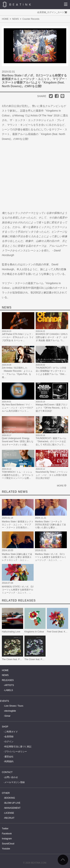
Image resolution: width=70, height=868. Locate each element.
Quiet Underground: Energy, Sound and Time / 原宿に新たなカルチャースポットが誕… (18, 441)
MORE (60, 486)
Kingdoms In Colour (34, 632)
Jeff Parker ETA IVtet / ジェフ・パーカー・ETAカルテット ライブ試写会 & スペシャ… (18, 337)
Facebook (7, 834)
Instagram (7, 839)
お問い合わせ (11, 777)
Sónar (7, 716)
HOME (5, 19)
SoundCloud (8, 844)
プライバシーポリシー (16, 752)
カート (61, 12)
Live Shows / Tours (14, 706)
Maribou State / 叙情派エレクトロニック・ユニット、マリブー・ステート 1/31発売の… (18, 525)
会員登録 (42, 12)
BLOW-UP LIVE (12, 803)
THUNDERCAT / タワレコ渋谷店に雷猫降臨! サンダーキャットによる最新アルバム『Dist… (51, 371)
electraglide (10, 711)
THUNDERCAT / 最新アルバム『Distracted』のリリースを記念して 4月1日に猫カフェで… (51, 441)
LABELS (9, 690)
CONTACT (7, 772)
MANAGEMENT (13, 808)
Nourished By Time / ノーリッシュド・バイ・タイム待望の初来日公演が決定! (52, 475)
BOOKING (10, 798)
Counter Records (31, 19)
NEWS (15, 19)
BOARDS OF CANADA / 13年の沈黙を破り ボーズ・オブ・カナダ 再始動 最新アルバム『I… (52, 337)
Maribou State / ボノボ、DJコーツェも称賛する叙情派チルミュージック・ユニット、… (51, 557)
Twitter (5, 829)
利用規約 (9, 761)
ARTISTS (9, 685)
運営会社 (9, 757)
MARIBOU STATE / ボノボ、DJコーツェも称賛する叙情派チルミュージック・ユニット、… (18, 590)
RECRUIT (9, 818)
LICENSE (9, 813)
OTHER (6, 793)
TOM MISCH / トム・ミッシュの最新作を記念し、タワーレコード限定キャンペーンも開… (18, 475)
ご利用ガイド (11, 732)
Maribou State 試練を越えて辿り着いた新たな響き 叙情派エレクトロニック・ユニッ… (17, 557)
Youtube (6, 849)
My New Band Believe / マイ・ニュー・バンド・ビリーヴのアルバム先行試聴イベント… (18, 408)
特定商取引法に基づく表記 (18, 747)
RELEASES (8, 680)
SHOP (5, 727)
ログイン (52, 12)
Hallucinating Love (11, 632)
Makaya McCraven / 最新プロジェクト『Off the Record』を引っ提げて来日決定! (52, 408)
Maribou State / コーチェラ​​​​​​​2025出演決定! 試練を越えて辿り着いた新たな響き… (50, 525)
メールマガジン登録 (15, 782)
